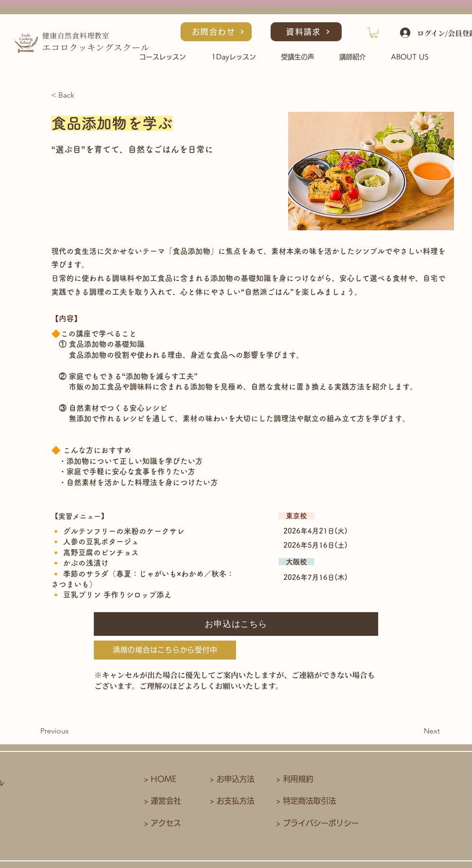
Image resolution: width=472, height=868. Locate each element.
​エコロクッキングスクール (96, 47)
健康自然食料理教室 (76, 35)
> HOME (160, 779)
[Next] (416, 732)
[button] (374, 33)
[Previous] (72, 732)
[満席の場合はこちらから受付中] (165, 650)
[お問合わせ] (216, 32)
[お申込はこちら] (236, 624)
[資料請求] (306, 32)
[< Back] (82, 96)
